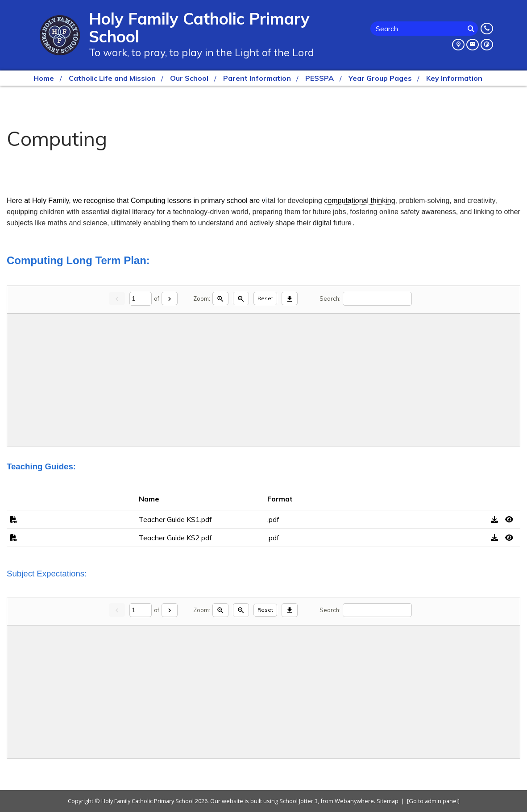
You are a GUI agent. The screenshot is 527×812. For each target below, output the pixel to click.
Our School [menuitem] (189, 78)
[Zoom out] (241, 299)
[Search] (472, 29)
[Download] (290, 299)
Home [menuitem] (44, 78)
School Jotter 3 (299, 801)
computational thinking (359, 201)
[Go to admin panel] (433, 801)
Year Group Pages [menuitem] (380, 78)
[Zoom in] (220, 299)
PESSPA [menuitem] (320, 78)
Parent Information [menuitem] (257, 78)
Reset (265, 298)
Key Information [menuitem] (454, 78)
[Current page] (141, 299)
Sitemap (388, 801)
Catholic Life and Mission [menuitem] (112, 78)
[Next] (170, 299)
